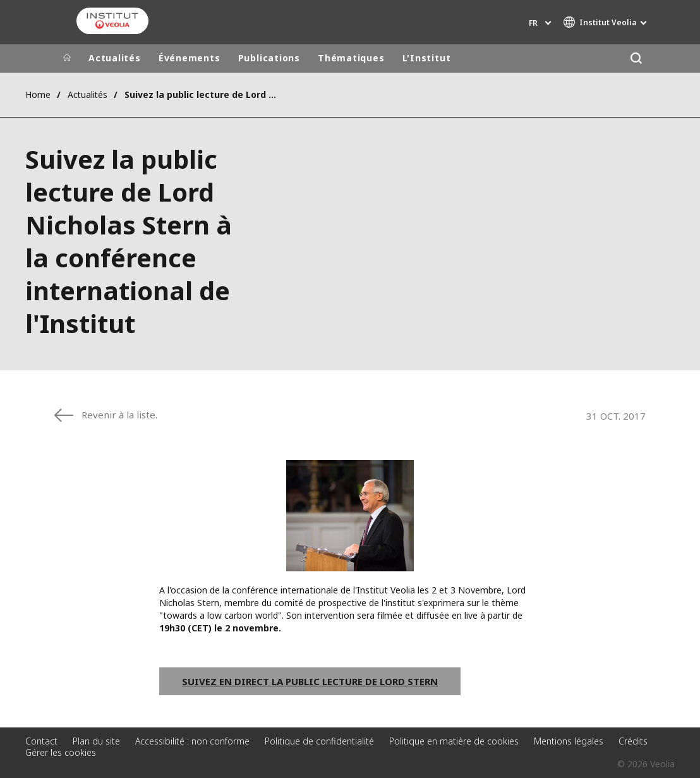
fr (533, 23)
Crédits (633, 741)
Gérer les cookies (61, 752)
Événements (190, 58)
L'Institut (427, 58)
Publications (269, 58)
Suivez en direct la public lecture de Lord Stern (310, 681)
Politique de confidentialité (319, 741)
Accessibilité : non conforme (192, 741)
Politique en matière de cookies (454, 741)
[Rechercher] (636, 58)
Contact (41, 741)
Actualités (115, 58)
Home (38, 94)
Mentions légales (569, 741)
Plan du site (96, 741)
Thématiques (351, 58)
